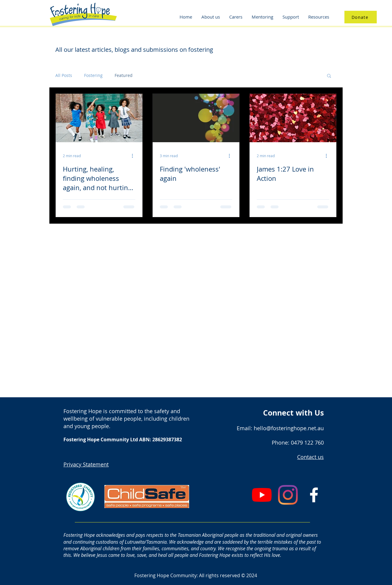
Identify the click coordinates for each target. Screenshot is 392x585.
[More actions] (134, 156)
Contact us (310, 457)
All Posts (64, 75)
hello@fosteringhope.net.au (289, 428)
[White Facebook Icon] (314, 495)
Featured (124, 75)
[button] (329, 76)
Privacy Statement (86, 464)
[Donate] (361, 17)
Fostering (93, 75)
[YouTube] (262, 495)
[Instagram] (288, 495)
